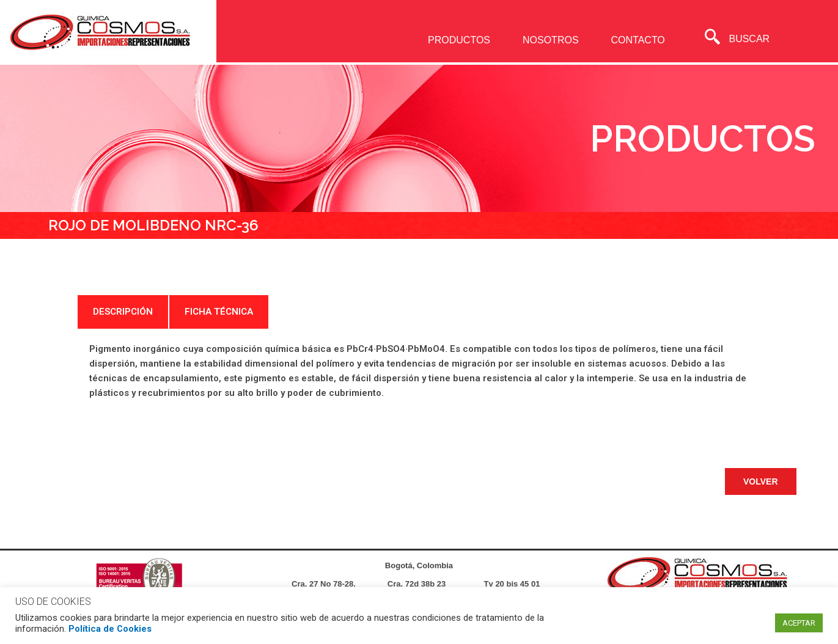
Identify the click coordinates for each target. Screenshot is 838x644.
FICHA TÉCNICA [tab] (219, 312)
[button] (761, 481)
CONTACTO (638, 40)
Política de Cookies (110, 629)
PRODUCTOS (459, 40)
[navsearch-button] (713, 38)
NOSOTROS (551, 40)
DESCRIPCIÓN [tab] (123, 312)
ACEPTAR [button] (799, 623)
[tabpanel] (419, 371)
